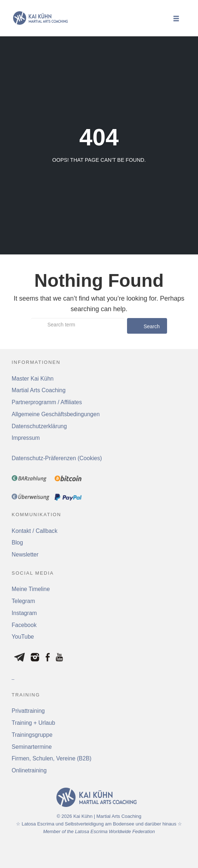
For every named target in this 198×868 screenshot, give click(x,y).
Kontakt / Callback (35, 531)
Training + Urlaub (33, 723)
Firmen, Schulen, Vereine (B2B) (52, 758)
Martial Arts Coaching (39, 390)
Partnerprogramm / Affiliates (47, 402)
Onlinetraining (29, 770)
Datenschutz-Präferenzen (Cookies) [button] (57, 458)
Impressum (26, 438)
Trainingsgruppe (32, 735)
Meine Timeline (31, 589)
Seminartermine (32, 747)
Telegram (23, 601)
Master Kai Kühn (33, 379)
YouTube (23, 637)
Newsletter (25, 554)
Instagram (24, 613)
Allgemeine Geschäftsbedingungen (56, 414)
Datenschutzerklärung (39, 426)
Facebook (24, 625)
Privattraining (28, 711)
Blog (17, 542)
